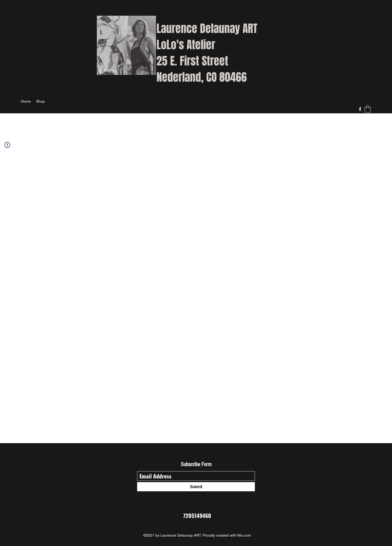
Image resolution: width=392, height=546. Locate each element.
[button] (368, 109)
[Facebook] (360, 109)
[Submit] (196, 487)
